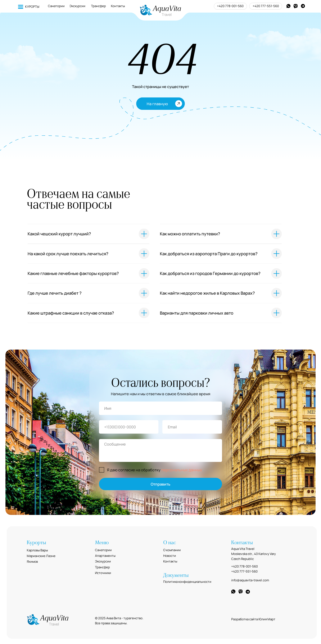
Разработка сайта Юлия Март (253, 619)
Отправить (160, 484)
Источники (103, 573)
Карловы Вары (37, 550)
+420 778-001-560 (230, 6)
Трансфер (98, 6)
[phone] (129, 427)
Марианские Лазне (41, 556)
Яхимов (32, 562)
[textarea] (160, 450)
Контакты (118, 6)
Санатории (56, 6)
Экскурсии (77, 6)
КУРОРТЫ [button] (32, 7)
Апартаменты (105, 556)
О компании (172, 550)
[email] (192, 427)
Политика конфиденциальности (187, 582)
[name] (160, 408)
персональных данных (182, 470)
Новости (170, 556)
